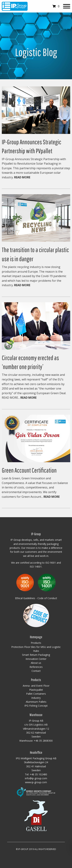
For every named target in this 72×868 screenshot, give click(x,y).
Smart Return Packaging (36, 655)
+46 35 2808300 (43, 741)
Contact (36, 671)
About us (36, 663)
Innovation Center (36, 659)
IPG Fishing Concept (36, 706)
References (36, 667)
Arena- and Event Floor (36, 686)
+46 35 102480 (38, 774)
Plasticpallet (36, 690)
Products (36, 643)
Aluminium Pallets (36, 702)
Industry (36, 698)
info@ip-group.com (36, 778)
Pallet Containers (36, 694)
